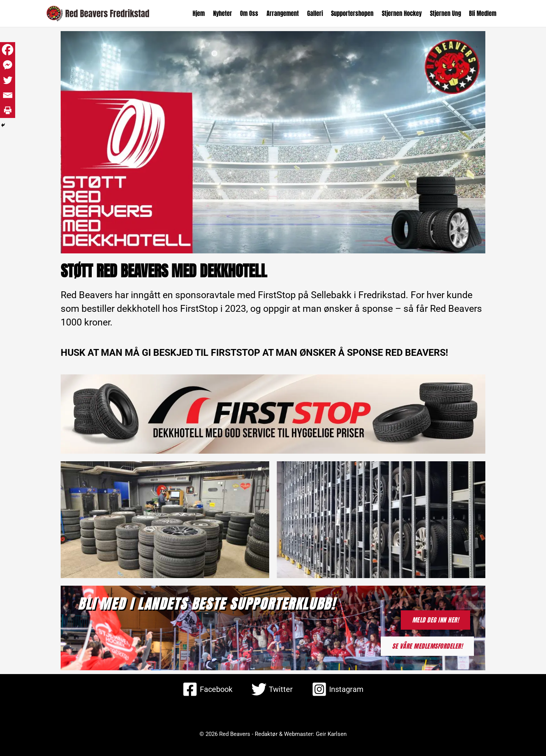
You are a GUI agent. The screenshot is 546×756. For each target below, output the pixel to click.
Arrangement (286, 13)
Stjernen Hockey (403, 13)
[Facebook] (8, 50)
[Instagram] (338, 689)
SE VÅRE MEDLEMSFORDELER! (427, 646)
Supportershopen (355, 13)
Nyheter (227, 13)
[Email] (8, 95)
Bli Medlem (483, 13)
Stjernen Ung (446, 13)
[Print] (8, 110)
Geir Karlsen (331, 734)
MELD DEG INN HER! (436, 620)
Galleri (318, 13)
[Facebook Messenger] (8, 65)
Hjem (204, 13)
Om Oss (253, 13)
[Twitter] (8, 80)
